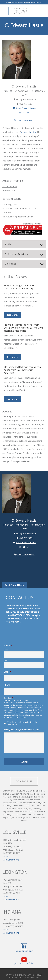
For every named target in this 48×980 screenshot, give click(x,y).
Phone (7, 685)
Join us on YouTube (24, 964)
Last (6, 661)
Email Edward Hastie (24, 109)
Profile (8, 245)
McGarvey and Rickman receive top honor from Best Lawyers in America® (22, 370)
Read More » (12, 315)
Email (7, 672)
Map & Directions (11, 860)
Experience (10, 264)
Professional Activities (16, 254)
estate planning (29, 133)
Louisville (21, 2)
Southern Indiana (36, 2)
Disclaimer (9, 698)
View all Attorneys (24, 121)
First (6, 650)
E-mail (5, 857)
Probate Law (9, 191)
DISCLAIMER (24, 978)
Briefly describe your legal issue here (22, 730)
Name (8, 646)
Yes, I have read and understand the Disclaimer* (22, 724)
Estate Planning (10, 187)
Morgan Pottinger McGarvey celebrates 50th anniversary (19, 287)
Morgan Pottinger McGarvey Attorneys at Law (18, 11)
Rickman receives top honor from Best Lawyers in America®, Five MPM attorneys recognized (23, 328)
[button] (44, 10)
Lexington (27, 2)
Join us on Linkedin (24, 951)
